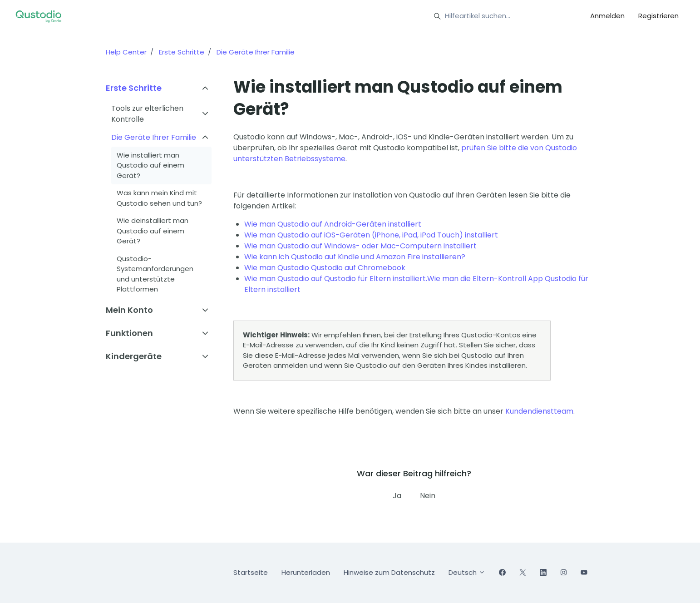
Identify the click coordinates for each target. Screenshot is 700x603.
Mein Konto (129, 310)
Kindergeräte (134, 356)
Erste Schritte (182, 52)
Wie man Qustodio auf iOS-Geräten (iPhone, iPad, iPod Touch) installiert (371, 235)
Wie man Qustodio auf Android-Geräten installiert (333, 224)
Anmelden (607, 16)
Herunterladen (306, 572)
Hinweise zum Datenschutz (389, 572)
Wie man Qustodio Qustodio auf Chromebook (325, 268)
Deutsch (467, 572)
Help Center (126, 52)
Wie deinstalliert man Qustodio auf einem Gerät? (153, 231)
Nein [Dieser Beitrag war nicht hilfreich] (428, 496)
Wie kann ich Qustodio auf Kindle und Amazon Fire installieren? (355, 257)
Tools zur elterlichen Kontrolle (147, 114)
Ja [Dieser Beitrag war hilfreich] (397, 496)
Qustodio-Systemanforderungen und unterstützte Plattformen (155, 274)
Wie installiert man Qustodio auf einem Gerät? (150, 165)
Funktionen (129, 333)
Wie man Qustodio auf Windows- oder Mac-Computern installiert (360, 246)
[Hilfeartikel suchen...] (500, 16)
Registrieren (658, 16)
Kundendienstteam (539, 411)
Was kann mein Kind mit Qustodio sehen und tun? (159, 198)
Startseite (251, 572)
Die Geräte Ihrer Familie (256, 52)
